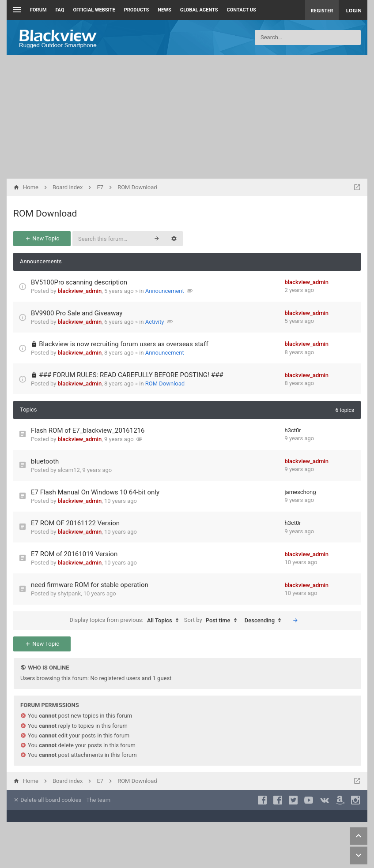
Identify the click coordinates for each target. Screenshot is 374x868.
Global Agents (199, 10)
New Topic (42, 238)
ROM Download (45, 213)
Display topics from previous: (126, 621)
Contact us (242, 10)
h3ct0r (293, 430)
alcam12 (69, 470)
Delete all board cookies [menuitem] (47, 800)
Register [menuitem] (322, 10)
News (164, 10)
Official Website (94, 10)
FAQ (60, 10)
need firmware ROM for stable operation (90, 585)
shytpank (69, 593)
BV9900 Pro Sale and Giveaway (77, 313)
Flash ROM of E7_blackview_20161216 (88, 430)
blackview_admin (80, 291)
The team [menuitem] (99, 800)
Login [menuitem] (354, 10)
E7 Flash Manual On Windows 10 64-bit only (95, 492)
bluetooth (45, 461)
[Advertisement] (187, 117)
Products (137, 10)
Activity (155, 322)
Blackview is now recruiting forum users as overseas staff (123, 344)
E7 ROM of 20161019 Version (74, 554)
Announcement (165, 291)
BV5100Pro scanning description (79, 282)
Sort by (213, 621)
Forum (38, 10)
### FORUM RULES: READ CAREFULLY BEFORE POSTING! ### (131, 375)
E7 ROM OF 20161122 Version (75, 523)
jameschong (300, 492)
